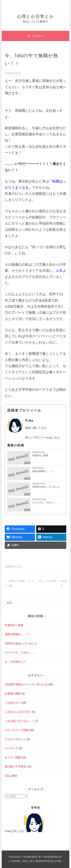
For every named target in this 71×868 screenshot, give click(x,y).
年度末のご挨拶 (40, 455)
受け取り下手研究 (15, 767)
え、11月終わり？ (16, 662)
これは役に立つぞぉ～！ (19, 721)
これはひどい (13, 703)
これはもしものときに (18, 712)
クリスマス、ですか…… (45, 503)
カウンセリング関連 (17, 730)
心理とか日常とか (36, 16)
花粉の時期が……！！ (44, 471)
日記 (27, 463)
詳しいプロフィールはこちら (42, 437)
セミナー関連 (13, 757)
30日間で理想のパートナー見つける (26, 684)
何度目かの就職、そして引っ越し (19, 583)
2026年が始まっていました (46, 487)
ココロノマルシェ (15, 739)
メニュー (38, 36)
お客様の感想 (13, 694)
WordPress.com (48, 861)
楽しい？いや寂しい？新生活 (53, 583)
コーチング (11, 748)
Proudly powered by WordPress (35, 857)
